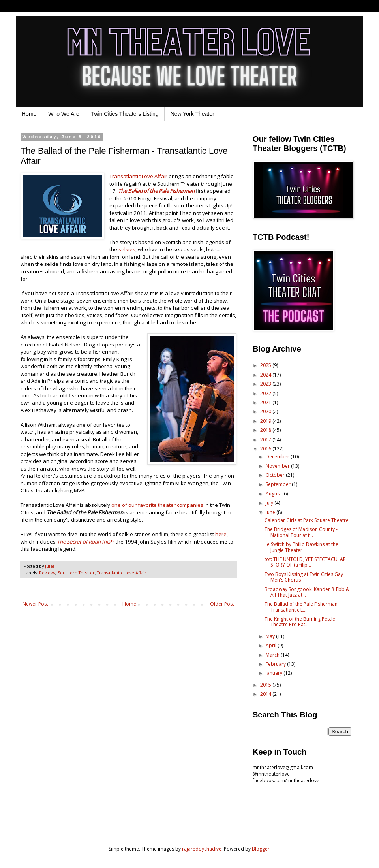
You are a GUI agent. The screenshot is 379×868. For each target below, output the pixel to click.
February (276, 664)
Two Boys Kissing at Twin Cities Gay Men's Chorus (304, 577)
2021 (266, 402)
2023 (266, 384)
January (275, 673)
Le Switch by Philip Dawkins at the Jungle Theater (301, 547)
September (279, 484)
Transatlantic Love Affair (138, 176)
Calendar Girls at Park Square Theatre (307, 520)
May (271, 636)
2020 (266, 411)
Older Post (222, 604)
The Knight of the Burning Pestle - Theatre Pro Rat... (301, 622)
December (278, 457)
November (278, 466)
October (276, 475)
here (221, 534)
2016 (266, 449)
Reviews (47, 573)
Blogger (261, 849)
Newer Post (35, 604)
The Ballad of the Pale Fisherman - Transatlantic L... (302, 607)
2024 (266, 375)
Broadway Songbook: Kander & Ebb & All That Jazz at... (307, 592)
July (270, 503)
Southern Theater (76, 573)
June (271, 512)
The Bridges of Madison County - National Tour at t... (301, 532)
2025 (266, 365)
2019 (266, 421)
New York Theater (192, 114)
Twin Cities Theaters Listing (125, 114)
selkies (127, 249)
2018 (266, 430)
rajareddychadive (202, 849)
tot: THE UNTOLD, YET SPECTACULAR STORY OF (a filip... (305, 562)
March (273, 655)
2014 (266, 694)
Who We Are (64, 114)
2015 (266, 685)
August (274, 494)
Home (29, 114)
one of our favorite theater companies (157, 505)
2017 (266, 440)
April (272, 645)
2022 (266, 393)
